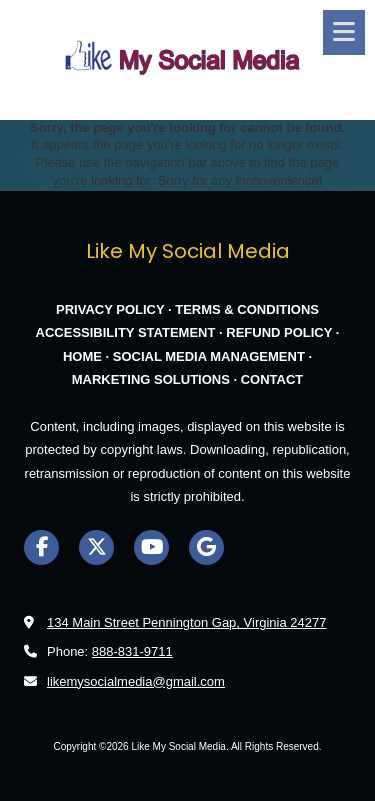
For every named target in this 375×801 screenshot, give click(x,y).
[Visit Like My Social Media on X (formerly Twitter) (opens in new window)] (96, 547)
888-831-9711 (132, 651)
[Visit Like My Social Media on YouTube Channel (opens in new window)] (151, 547)
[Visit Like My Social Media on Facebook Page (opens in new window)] (41, 547)
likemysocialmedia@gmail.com (136, 681)
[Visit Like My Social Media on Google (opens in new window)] (206, 547)
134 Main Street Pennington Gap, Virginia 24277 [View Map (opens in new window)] (186, 622)
